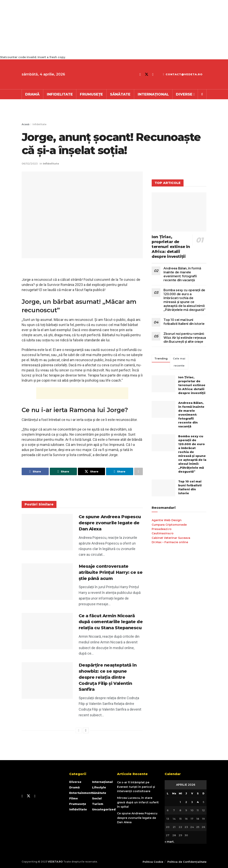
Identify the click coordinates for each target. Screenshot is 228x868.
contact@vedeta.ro (183, 74)
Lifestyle (99, 787)
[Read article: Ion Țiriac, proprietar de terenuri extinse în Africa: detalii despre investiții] (179, 212)
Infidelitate (60, 94)
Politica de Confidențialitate (187, 862)
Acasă (25, 124)
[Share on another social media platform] (138, 471)
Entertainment (81, 793)
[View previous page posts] (79, 730)
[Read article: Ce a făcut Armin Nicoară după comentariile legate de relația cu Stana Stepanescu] (47, 631)
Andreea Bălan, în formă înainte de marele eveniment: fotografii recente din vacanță (182, 274)
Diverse (184, 94)
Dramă (32, 94)
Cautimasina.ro (163, 533)
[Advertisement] (108, 28)
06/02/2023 (30, 163)
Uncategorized (104, 809)
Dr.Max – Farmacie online (170, 542)
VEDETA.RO (55, 862)
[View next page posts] (86, 730)
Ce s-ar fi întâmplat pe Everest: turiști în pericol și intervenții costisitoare (136, 787)
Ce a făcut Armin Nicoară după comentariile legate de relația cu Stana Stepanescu (111, 622)
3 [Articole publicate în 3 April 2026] (192, 802)
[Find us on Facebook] (140, 74)
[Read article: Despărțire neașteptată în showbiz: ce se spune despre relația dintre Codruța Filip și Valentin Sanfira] (47, 681)
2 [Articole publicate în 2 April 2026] (186, 802)
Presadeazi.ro (162, 529)
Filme (74, 798)
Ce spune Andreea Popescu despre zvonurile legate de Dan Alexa (110, 523)
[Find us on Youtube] (153, 74)
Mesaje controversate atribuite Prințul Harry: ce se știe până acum (111, 572)
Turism (98, 804)
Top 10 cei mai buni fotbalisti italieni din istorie (184, 322)
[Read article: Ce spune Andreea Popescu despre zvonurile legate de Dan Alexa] (47, 532)
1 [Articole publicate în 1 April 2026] (180, 802)
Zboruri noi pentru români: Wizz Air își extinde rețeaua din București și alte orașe (185, 338)
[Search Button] (202, 94)
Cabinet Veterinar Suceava (171, 538)
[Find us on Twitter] (147, 74)
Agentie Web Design (167, 520)
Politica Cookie (153, 862)
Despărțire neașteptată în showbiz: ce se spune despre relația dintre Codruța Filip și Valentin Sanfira (108, 677)
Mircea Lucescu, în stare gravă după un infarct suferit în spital (138, 802)
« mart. (169, 842)
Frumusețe (91, 94)
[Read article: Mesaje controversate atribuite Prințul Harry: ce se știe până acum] (47, 582)
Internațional (153, 94)
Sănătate (120, 94)
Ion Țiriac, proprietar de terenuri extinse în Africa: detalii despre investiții (171, 247)
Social (97, 798)
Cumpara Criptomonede (169, 525)
